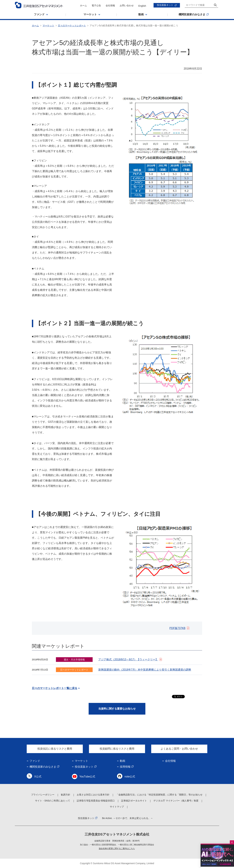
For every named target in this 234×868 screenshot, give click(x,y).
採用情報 (125, 767)
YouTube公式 (87, 777)
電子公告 (96, 6)
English (142, 6)
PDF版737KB (177, 628)
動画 (123, 761)
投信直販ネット (165, 5)
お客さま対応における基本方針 (93, 795)
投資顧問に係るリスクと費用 (117, 749)
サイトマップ (117, 807)
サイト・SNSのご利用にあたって (53, 801)
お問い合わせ (127, 6)
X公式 (38, 777)
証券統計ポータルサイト (134, 801)
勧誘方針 (66, 795)
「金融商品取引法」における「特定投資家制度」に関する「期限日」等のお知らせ (159, 795)
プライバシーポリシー (43, 795)
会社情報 (110, 6)
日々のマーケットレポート (72, 26)
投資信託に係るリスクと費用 (55, 749)
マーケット (48, 26)
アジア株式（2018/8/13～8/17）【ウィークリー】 (128, 659)
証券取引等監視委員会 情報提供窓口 (96, 801)
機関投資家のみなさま (43, 767)
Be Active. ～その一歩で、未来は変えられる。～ (127, 818)
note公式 (130, 777)
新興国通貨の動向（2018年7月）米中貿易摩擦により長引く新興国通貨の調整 (145, 670)
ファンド (35, 761)
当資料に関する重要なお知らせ (117, 709)
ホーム (83, 6)
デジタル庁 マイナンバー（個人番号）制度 (176, 801)
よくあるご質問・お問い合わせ (179, 749)
